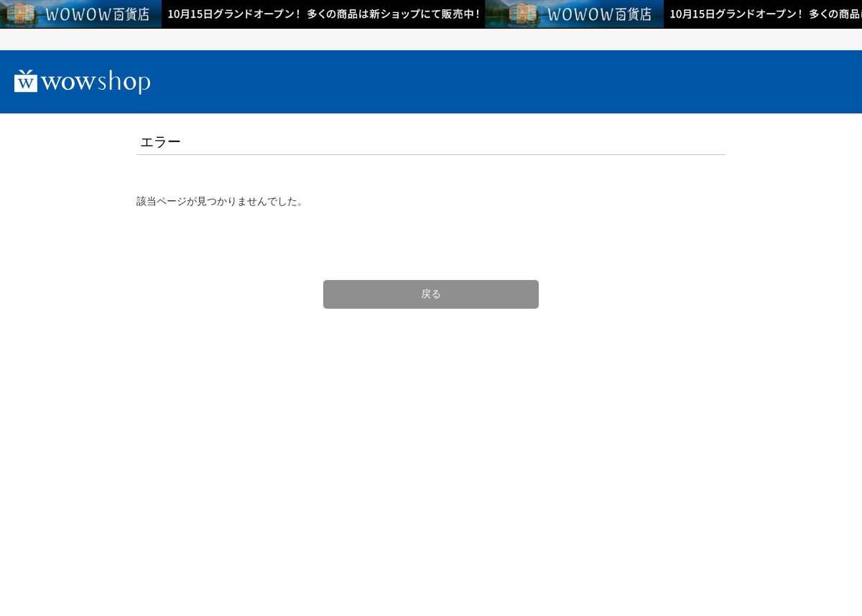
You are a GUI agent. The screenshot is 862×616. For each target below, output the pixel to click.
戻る (431, 294)
